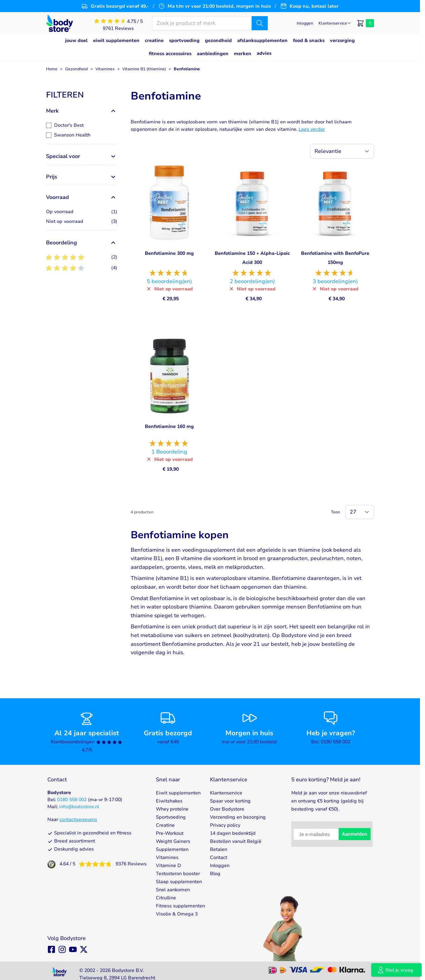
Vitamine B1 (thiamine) (144, 69)
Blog (215, 874)
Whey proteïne (172, 809)
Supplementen (172, 849)
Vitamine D (168, 866)
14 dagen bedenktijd (233, 833)
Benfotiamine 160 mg (169, 426)
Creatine (165, 825)
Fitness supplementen (180, 906)
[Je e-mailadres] (316, 834)
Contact (219, 857)
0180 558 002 (72, 800)
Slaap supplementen (179, 882)
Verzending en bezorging (238, 817)
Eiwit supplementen (178, 793)
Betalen (219, 849)
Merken (243, 54)
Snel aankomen (173, 890)
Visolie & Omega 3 (177, 914)
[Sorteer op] (342, 151)
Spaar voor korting (230, 801)
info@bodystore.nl (79, 807)
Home (52, 69)
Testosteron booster (178, 874)
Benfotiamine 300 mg (169, 253)
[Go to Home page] (59, 23)
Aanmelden (355, 834)
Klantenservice (226, 793)
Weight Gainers (173, 841)
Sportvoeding (171, 817)
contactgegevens (78, 819)
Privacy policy (225, 825)
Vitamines (105, 69)
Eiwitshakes (169, 801)
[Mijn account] (305, 23)
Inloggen (220, 866)
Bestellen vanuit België (236, 841)
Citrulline (166, 898)
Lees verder (312, 129)
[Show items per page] (360, 512)
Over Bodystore (227, 809)
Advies (264, 53)
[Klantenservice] (335, 23)
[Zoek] (260, 23)
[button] (82, 95)
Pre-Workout (170, 833)
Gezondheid (76, 69)
